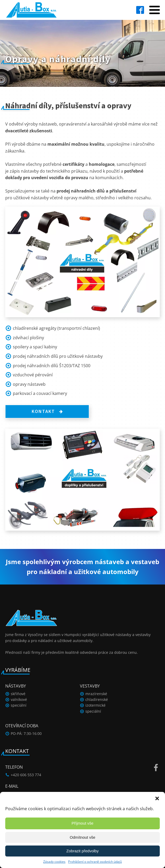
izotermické (95, 705)
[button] (157, 798)
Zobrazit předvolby (82, 851)
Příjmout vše (82, 823)
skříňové (18, 694)
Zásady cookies (54, 862)
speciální (19, 705)
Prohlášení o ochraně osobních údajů (95, 862)
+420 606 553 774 (26, 775)
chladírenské (97, 699)
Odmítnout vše (82, 837)
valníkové (19, 699)
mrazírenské (96, 694)
